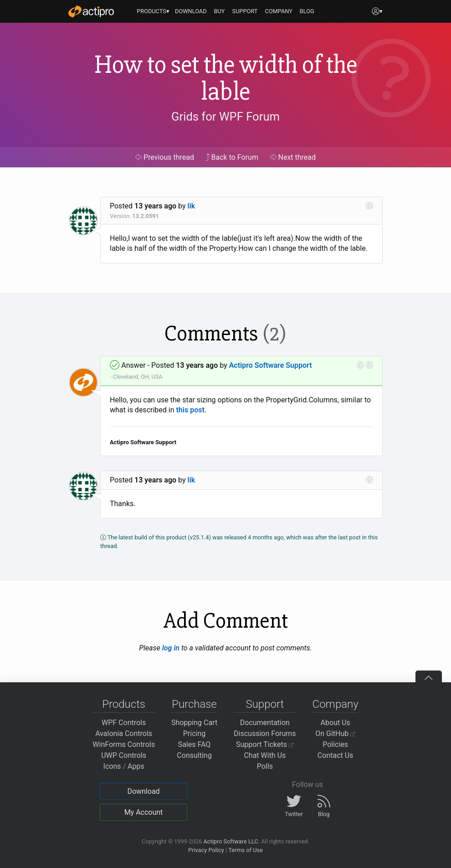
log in (171, 648)
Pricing (195, 733)
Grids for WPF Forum (225, 117)
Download (143, 791)
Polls (265, 766)
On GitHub (335, 733)
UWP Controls (124, 755)
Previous (165, 157)
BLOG (307, 11)
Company (336, 704)
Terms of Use (246, 850)
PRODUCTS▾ (153, 11)
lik (192, 206)
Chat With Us (265, 755)
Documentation (265, 723)
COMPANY (279, 11)
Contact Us (336, 755)
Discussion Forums (265, 733)
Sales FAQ (195, 744)
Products (124, 704)
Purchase (194, 704)
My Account (144, 812)
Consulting (194, 755)
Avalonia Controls (124, 733)
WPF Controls (124, 723)
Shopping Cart (194, 723)
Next (293, 157)
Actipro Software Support (271, 365)
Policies (335, 744)
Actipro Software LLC (231, 841)
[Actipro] (91, 11)
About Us (336, 723)
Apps (136, 766)
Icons (112, 766)
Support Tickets (265, 744)
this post (190, 410)
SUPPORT (245, 11)
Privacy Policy (206, 850)
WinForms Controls (124, 744)
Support (265, 704)
